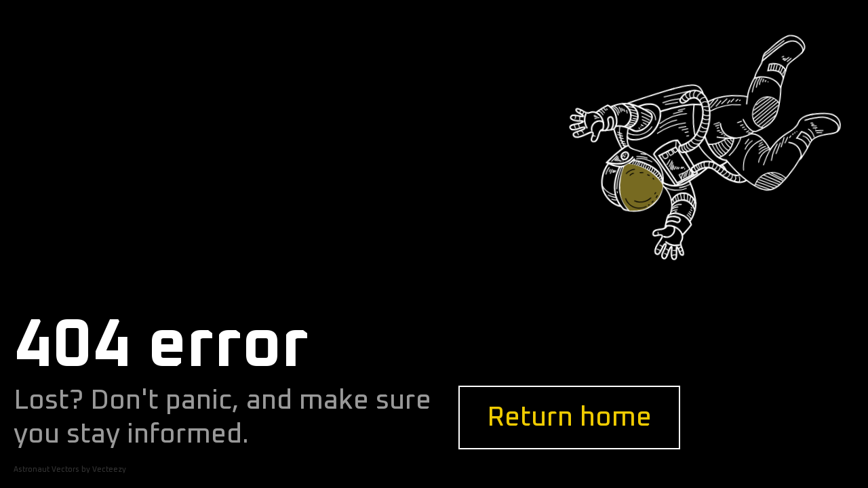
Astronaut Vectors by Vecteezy (70, 469)
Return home (569, 418)
